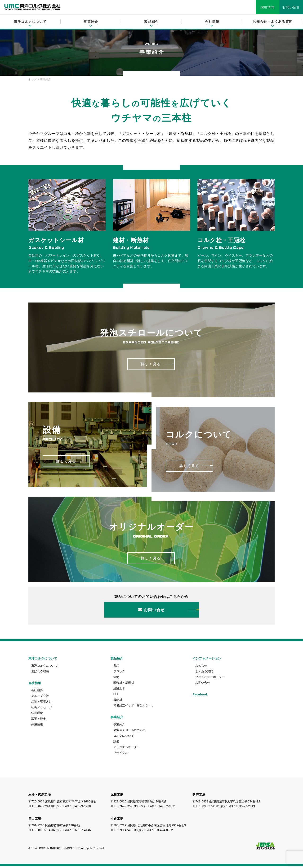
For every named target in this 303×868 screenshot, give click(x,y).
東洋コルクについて (45, 668)
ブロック (119, 673)
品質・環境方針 (42, 703)
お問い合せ (291, 7)
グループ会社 (40, 698)
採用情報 (268, 7)
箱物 (116, 679)
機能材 (118, 702)
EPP (116, 696)
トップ (33, 79)
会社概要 (37, 692)
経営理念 (37, 715)
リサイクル (121, 755)
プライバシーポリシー (210, 679)
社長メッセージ (42, 709)
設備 (116, 743)
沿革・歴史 (39, 721)
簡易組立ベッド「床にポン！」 (134, 707)
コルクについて (124, 738)
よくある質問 (204, 673)
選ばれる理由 (40, 673)
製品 (116, 668)
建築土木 (119, 690)
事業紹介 (119, 726)
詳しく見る (151, 364)
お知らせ (201, 668)
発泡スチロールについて (130, 732)
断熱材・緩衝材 (124, 685)
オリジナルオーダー (127, 749)
